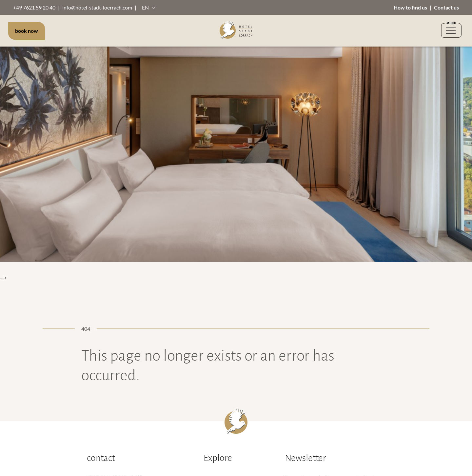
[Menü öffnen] (451, 31)
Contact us (446, 7)
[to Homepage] (236, 31)
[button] (149, 7)
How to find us (410, 7)
